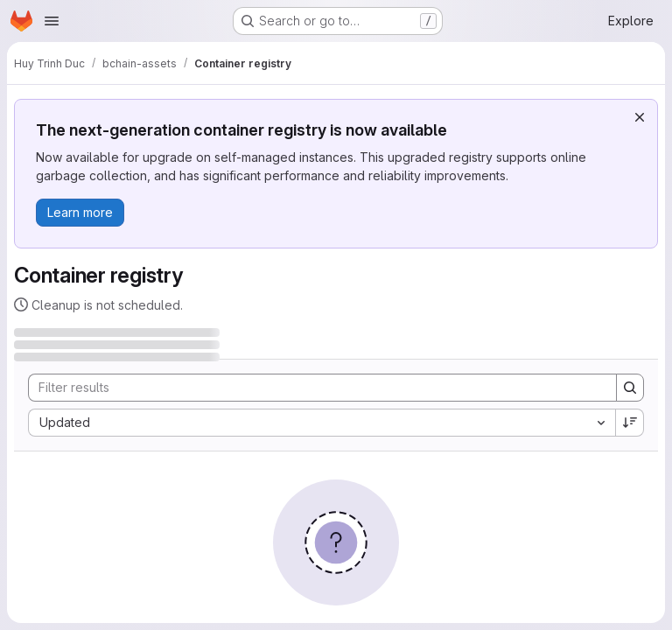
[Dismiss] (640, 117)
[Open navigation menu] (52, 21)
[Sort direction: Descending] (630, 423)
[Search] (314, 388)
